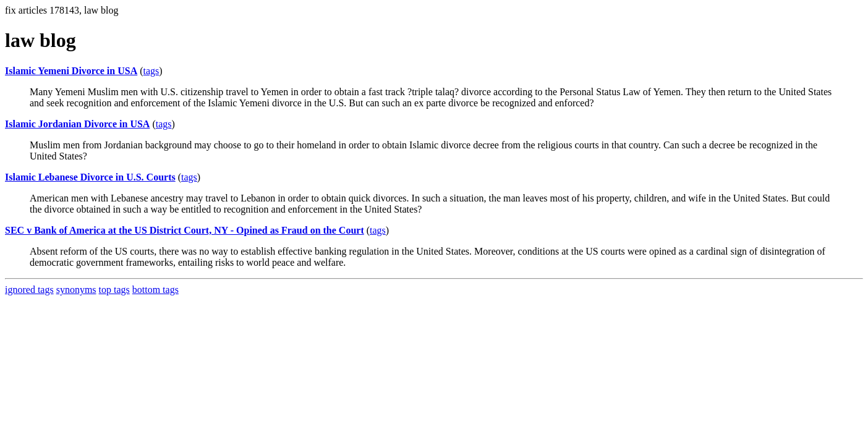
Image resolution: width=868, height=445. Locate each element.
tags (151, 71)
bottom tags (155, 290)
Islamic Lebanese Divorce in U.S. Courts (90, 177)
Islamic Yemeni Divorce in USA (71, 71)
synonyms (76, 290)
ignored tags (29, 290)
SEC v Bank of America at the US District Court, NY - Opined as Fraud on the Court (185, 230)
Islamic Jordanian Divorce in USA (77, 124)
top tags (114, 290)
